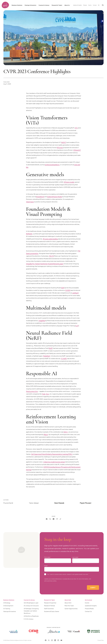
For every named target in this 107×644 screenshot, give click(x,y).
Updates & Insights (77, 5)
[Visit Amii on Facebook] (46, 640)
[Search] (103, 5)
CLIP (77, 326)
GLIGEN (68, 290)
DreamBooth (40, 197)
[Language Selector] (99, 5)
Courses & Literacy (29, 600)
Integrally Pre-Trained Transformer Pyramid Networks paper (45, 264)
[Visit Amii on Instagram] (52, 640)
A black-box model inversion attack (54, 462)
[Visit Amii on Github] (58, 640)
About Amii (68, 600)
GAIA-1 (66, 432)
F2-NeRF (64, 358)
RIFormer (60, 147)
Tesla (44, 394)
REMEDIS (29, 234)
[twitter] (50, 519)
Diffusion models (69, 182)
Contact (95, 5)
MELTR (51, 256)
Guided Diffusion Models (55, 197)
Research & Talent (49, 600)
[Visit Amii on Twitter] (49, 640)
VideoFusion (30, 202)
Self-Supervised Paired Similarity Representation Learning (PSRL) (52, 454)
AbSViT (64, 142)
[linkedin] (53, 519)
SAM (63, 288)
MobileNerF (47, 356)
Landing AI (75, 293)
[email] (57, 519)
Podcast (85, 5)
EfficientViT (77, 150)
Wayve (46, 434)
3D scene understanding (50, 239)
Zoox (47, 394)
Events (90, 5)
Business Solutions (9, 600)
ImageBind (42, 321)
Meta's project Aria (32, 391)
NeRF (51, 348)
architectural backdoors (52, 165)
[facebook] (47, 519)
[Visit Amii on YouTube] (61, 640)
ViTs (76, 128)
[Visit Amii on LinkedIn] (55, 640)
